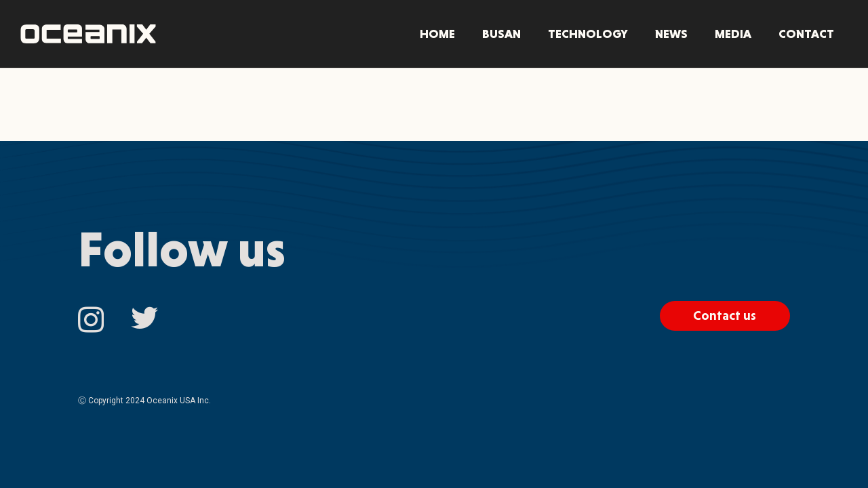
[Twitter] (144, 319)
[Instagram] (91, 320)
